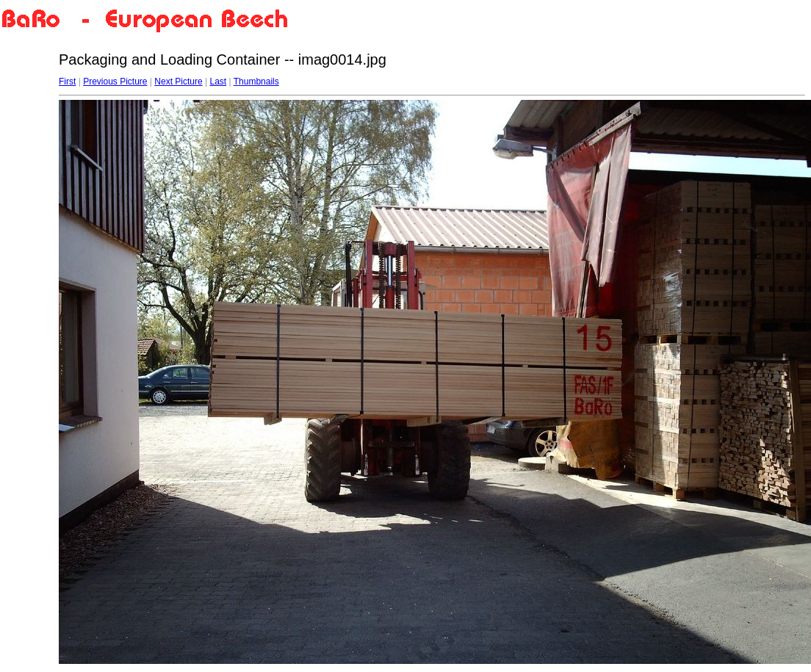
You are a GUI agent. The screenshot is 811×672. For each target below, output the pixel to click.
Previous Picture (115, 82)
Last (218, 82)
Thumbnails (256, 82)
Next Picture (178, 82)
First (67, 82)
